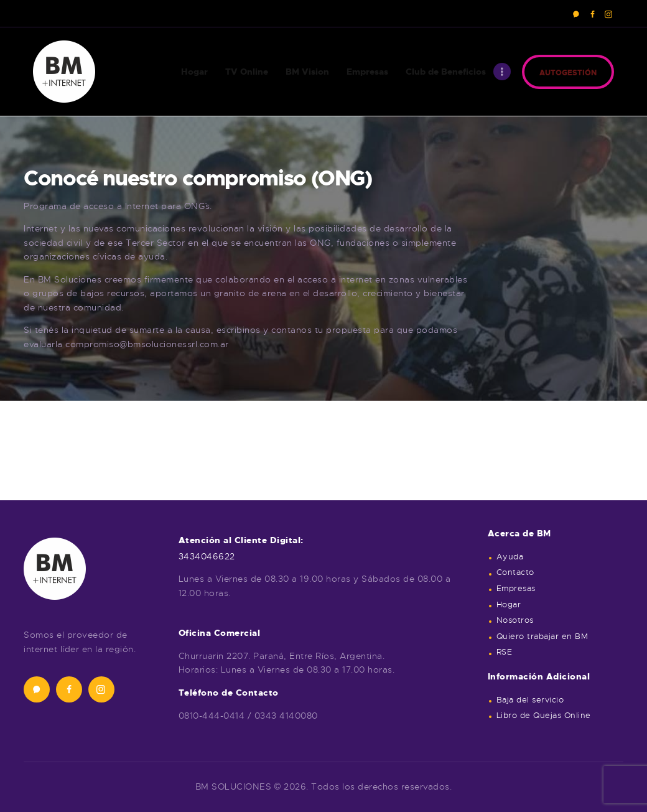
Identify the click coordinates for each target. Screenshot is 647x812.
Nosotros (515, 620)
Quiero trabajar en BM (542, 637)
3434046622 (207, 556)
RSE (505, 652)
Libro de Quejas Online (544, 716)
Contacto (515, 572)
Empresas (516, 589)
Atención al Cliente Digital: (241, 540)
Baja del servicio (530, 700)
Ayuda (510, 557)
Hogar (509, 605)
